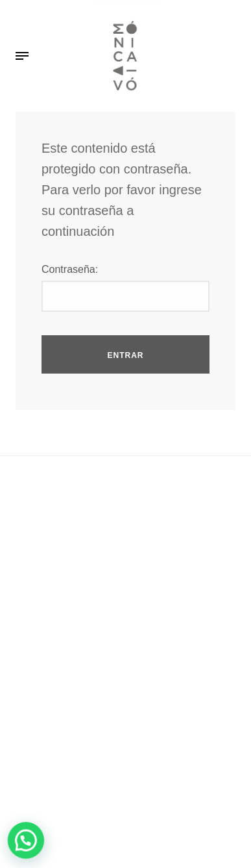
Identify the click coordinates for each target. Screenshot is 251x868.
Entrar (126, 355)
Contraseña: (70, 269)
